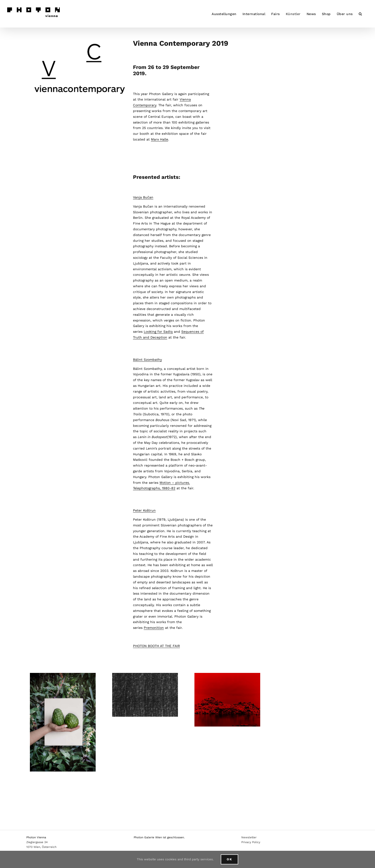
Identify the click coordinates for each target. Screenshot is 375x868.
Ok (229, 859)
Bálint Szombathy (147, 360)
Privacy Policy (251, 842)
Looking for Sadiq (158, 332)
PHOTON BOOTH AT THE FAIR (156, 646)
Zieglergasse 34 (37, 842)
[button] (360, 14)
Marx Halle (160, 139)
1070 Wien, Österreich (41, 847)
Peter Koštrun (144, 510)
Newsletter (249, 837)
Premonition (154, 628)
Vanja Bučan (143, 197)
